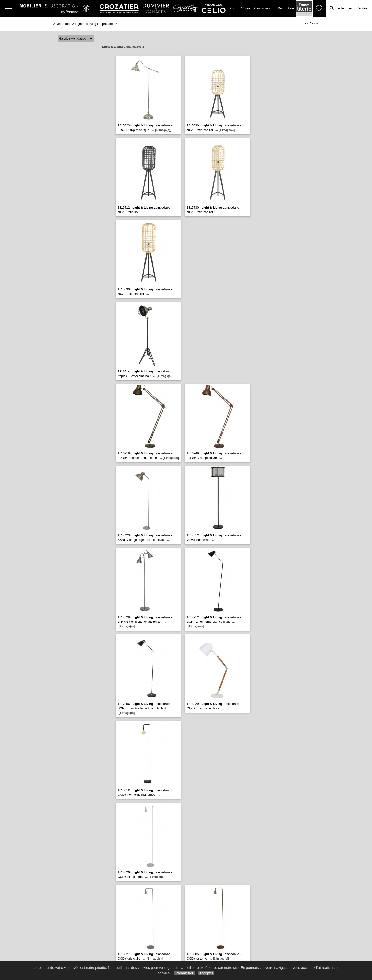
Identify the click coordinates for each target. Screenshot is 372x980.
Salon (233, 9)
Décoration (286, 9)
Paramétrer (184, 973)
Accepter (206, 973)
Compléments (264, 9)
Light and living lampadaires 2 (96, 24)
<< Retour (312, 23)
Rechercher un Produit (349, 8)
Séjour (246, 9)
